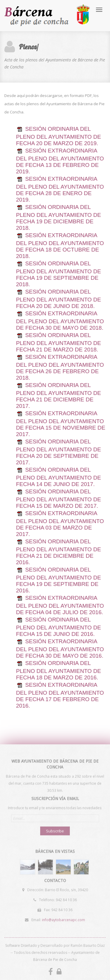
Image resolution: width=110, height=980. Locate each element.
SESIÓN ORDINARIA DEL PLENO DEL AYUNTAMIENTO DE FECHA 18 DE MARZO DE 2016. (58, 670)
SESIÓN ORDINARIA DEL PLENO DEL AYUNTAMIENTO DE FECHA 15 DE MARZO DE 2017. (58, 499)
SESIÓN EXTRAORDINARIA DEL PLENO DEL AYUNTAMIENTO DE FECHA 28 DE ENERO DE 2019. (60, 189)
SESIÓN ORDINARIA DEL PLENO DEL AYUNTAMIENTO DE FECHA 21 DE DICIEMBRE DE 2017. (58, 396)
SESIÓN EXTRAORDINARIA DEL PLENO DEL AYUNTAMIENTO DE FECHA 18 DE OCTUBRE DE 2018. (60, 246)
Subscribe (55, 830)
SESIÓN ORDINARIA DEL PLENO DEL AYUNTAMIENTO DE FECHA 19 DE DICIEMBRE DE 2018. (58, 217)
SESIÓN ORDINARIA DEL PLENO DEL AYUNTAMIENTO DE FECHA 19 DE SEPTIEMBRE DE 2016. (58, 580)
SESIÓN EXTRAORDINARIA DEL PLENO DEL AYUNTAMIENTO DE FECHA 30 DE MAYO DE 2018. (60, 321)
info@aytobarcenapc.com (64, 919)
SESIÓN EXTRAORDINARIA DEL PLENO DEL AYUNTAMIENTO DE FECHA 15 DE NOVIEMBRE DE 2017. (60, 424)
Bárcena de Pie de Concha (48, 16)
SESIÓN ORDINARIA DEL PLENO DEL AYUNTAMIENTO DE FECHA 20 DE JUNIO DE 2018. (58, 299)
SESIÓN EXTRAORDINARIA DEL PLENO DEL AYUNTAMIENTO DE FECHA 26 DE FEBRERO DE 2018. (60, 367)
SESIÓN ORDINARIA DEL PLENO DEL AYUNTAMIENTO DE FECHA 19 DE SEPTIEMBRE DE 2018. (58, 274)
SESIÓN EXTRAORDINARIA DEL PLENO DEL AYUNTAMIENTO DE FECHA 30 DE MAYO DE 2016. (60, 649)
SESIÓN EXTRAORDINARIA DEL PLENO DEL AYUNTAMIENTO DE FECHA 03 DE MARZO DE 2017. (60, 524)
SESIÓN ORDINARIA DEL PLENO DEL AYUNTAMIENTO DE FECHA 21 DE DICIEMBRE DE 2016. (58, 552)
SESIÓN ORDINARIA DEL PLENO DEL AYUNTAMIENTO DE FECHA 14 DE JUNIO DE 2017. (58, 477)
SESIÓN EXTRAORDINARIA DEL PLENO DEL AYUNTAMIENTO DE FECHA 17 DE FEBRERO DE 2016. (60, 695)
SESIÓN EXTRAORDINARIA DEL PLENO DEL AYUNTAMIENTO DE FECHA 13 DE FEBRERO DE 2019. (60, 161)
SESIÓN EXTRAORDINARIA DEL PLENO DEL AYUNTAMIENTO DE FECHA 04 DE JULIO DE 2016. (60, 605)
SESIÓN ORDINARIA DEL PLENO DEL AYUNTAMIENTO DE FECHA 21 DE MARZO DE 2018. (58, 342)
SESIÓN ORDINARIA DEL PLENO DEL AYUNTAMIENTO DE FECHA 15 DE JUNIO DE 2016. (58, 627)
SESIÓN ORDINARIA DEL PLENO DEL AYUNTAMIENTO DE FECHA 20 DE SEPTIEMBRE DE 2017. (58, 452)
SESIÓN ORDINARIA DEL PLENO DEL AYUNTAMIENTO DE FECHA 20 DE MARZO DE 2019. (58, 136)
